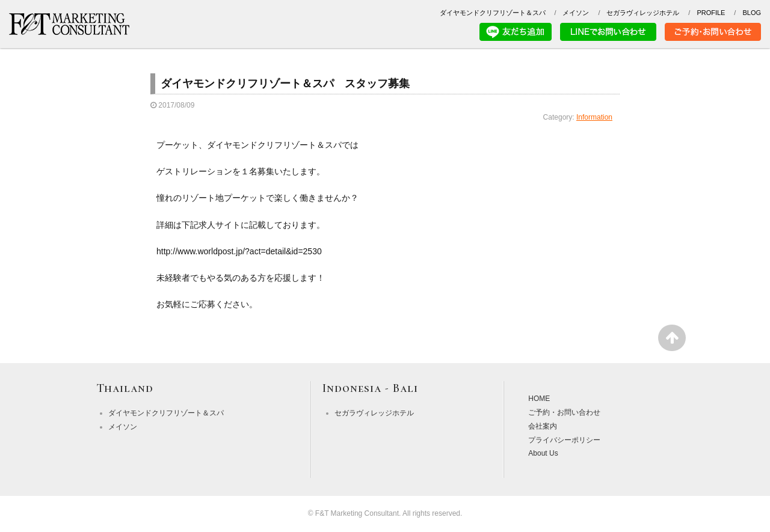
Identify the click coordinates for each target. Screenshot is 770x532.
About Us (543, 453)
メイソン (576, 13)
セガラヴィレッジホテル (643, 13)
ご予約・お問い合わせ (564, 412)
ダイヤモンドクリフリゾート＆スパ (493, 13)
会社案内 (543, 426)
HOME (539, 399)
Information (594, 117)
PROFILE (711, 13)
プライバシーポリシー (564, 440)
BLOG (752, 13)
